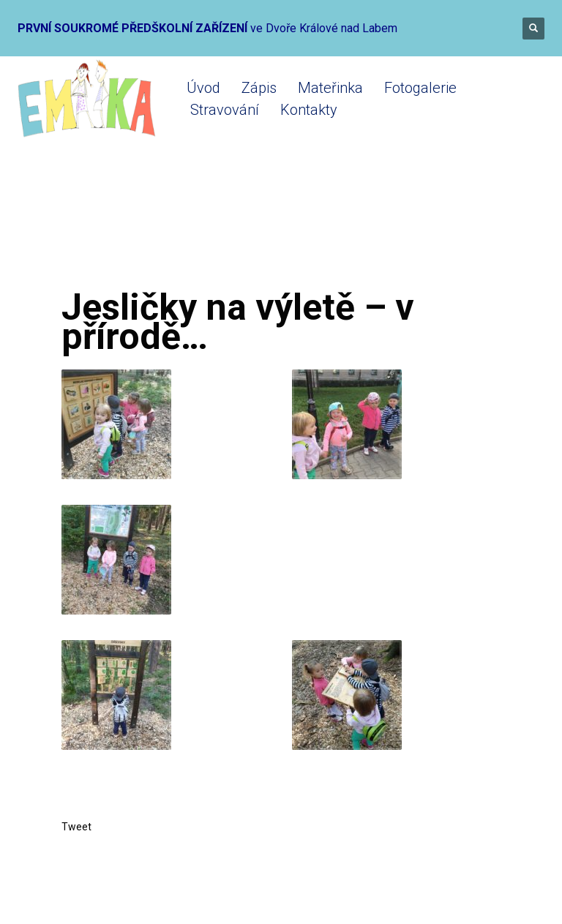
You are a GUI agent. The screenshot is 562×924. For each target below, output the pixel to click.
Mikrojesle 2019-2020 (237, 229)
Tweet (76, 827)
